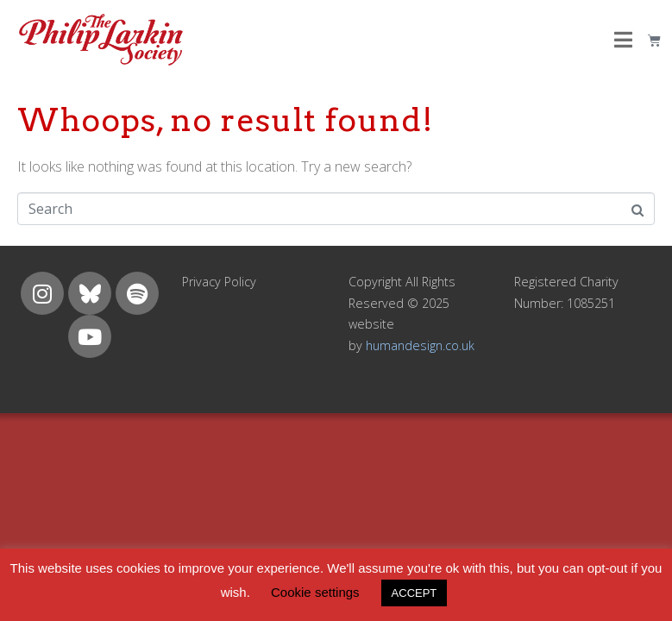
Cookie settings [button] (315, 592)
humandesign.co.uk (420, 345)
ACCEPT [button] (415, 593)
